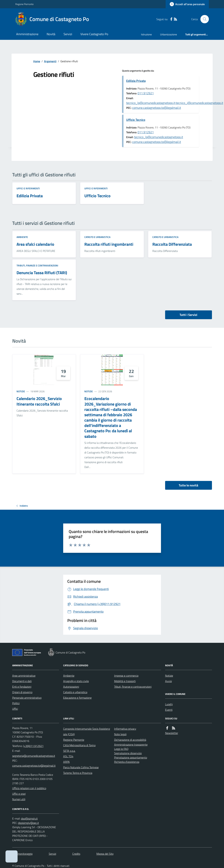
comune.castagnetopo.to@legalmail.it (157, 108)
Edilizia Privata (136, 81)
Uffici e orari (19, 794)
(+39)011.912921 (33, 746)
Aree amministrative (24, 676)
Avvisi (168, 681)
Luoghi (169, 704)
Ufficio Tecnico (136, 120)
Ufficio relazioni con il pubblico (29, 788)
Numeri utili (19, 799)
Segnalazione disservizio (128, 753)
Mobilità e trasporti (125, 681)
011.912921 (146, 93)
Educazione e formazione (77, 698)
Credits (76, 854)
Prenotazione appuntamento (131, 757)
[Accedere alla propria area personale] (187, 4)
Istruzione (146, 34)
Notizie (21, 391)
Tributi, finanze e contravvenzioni (37, 265)
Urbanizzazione (169, 34)
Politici (16, 703)
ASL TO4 (68, 756)
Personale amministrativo (27, 698)
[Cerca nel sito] (203, 19)
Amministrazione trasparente (131, 745)
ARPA (66, 762)
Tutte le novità (188, 485)
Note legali (120, 734)
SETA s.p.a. (69, 751)
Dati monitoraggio (22, 854)
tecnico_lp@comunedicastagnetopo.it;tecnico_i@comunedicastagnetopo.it (175, 103)
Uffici (15, 709)
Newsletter (172, 733)
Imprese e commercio (126, 676)
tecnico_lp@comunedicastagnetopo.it (159, 137)
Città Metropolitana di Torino (79, 745)
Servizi (68, 34)
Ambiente (22, 237)
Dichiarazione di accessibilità (130, 740)
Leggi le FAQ (121, 749)
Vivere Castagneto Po (94, 34)
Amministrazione (27, 34)
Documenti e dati (22, 681)
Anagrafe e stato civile (76, 681)
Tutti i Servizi (188, 315)
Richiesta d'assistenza (127, 762)
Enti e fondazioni (22, 687)
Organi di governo (22, 692)
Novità (51, 34)
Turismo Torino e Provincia (78, 773)
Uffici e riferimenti (28, 188)
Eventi (169, 710)
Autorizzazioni (71, 687)
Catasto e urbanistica (97, 237)
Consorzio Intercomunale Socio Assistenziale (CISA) (87, 731)
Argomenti (50, 61)
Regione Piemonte (24, 4)
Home (37, 61)
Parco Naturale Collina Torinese (81, 767)
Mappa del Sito (105, 854)
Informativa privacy (125, 729)
